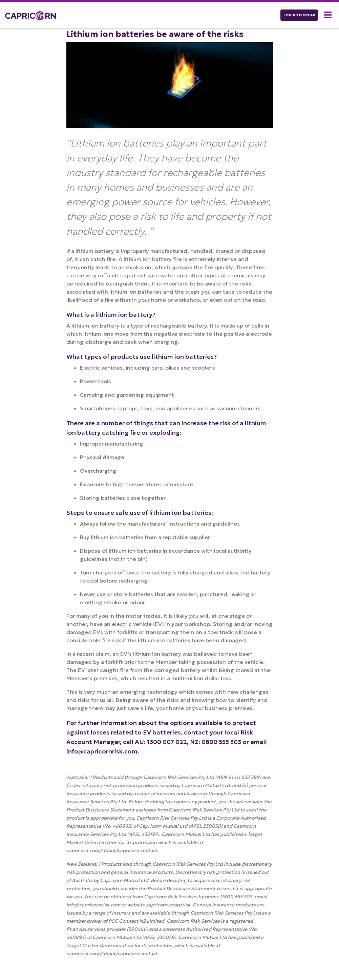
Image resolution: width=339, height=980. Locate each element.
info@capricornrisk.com (102, 751)
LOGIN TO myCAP (299, 15)
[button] (329, 15)
